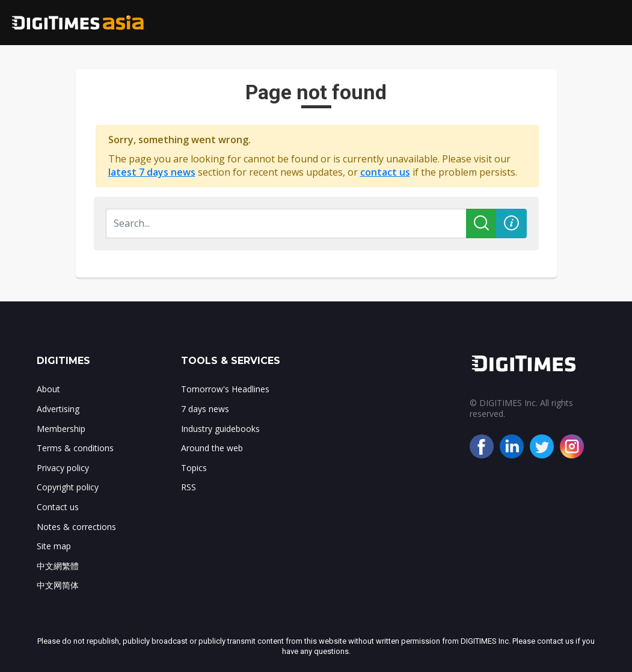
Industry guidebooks (220, 429)
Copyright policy (68, 487)
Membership (61, 429)
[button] (511, 223)
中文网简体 (58, 585)
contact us (385, 172)
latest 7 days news (152, 172)
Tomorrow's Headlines (225, 389)
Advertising (58, 409)
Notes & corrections (76, 527)
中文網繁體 (58, 566)
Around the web (212, 448)
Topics (194, 468)
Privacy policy (63, 468)
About (48, 389)
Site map (54, 546)
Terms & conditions (75, 448)
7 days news (205, 409)
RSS (189, 487)
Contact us (58, 507)
